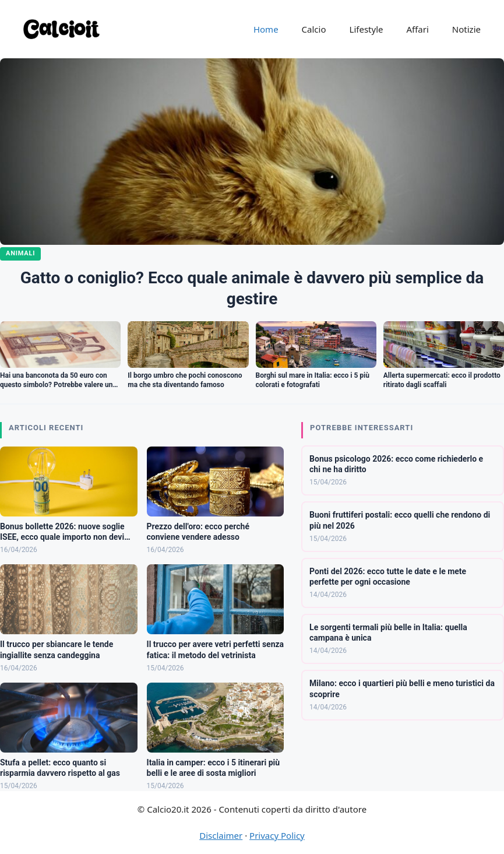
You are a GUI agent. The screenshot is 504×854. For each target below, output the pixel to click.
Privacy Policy (277, 835)
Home (266, 29)
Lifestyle (366, 29)
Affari (417, 29)
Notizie (466, 29)
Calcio (314, 29)
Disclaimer (221, 835)
